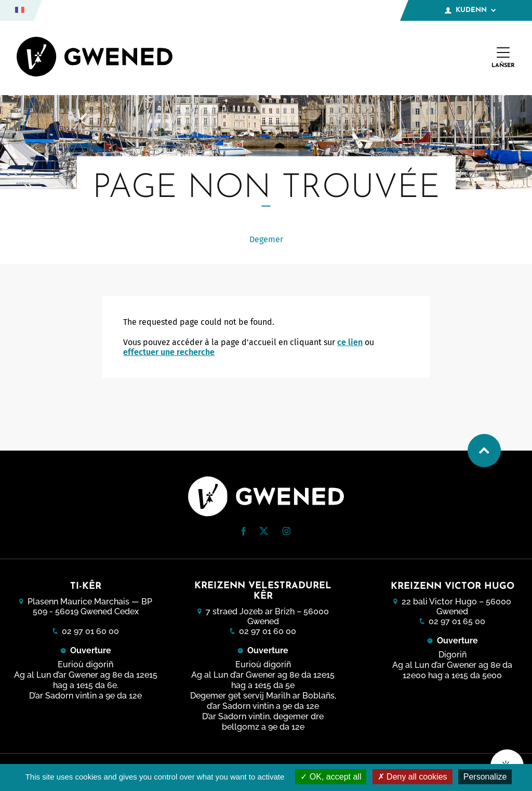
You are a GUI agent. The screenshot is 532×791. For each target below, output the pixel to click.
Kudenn (470, 10)
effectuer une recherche (169, 352)
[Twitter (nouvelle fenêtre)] (264, 532)
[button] (244, 531)
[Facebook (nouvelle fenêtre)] (244, 533)
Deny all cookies (413, 777)
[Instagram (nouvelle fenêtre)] (286, 532)
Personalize (485, 777)
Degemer (266, 239)
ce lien (350, 342)
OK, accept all (331, 777)
